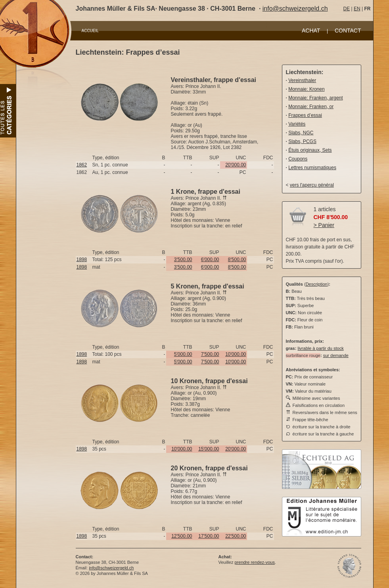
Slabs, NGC (301, 133)
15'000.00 (209, 449)
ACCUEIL (90, 31)
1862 (82, 165)
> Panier (324, 225)
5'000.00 (183, 354)
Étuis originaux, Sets (310, 150)
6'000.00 (210, 260)
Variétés (297, 124)
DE (347, 9)
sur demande (336, 355)
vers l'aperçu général (312, 185)
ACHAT (311, 31)
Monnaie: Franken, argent (315, 98)
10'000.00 (236, 354)
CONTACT (348, 31)
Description (317, 284)
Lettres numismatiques (312, 168)
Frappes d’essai (305, 115)
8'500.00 (237, 260)
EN (357, 9)
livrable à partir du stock (320, 348)
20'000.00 (236, 165)
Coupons (298, 159)
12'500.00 (182, 536)
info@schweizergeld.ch (295, 9)
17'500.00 (209, 536)
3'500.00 (183, 260)
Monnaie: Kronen (306, 89)
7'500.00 (210, 354)
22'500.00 (236, 536)
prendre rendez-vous (255, 562)
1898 (82, 260)
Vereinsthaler (302, 80)
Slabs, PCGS (302, 141)
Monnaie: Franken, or (311, 107)
